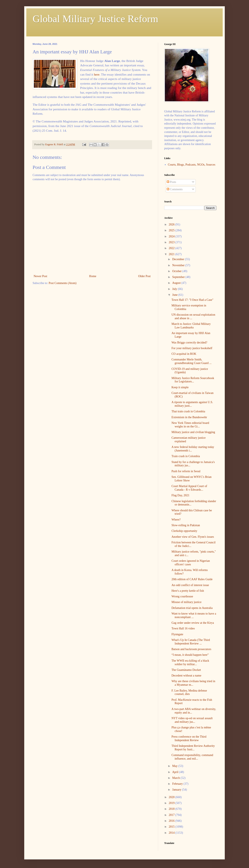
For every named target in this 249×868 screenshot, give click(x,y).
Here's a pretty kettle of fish (188, 591)
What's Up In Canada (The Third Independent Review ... (191, 642)
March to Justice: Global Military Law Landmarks (191, 326)
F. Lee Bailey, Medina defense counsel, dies (189, 692)
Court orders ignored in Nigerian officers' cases (191, 563)
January (177, 790)
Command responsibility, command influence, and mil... (192, 757)
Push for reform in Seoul (186, 471)
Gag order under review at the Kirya (193, 623)
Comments (175, 189)
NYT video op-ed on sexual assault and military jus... (192, 720)
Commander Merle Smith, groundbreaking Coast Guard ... (192, 361)
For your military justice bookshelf (192, 348)
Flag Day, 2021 (180, 495)
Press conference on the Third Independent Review (189, 738)
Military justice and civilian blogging (193, 432)
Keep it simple (180, 387)
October (177, 271)
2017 (172, 815)
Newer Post (40, 276)
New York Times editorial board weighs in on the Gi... (190, 425)
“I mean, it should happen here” (190, 655)
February (178, 784)
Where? (176, 520)
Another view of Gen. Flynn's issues (193, 537)
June (175, 295)
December (178, 259)
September (179, 277)
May (175, 766)
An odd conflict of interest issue (190, 585)
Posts (171, 182)
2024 (172, 236)
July (175, 289)
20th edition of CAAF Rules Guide (192, 579)
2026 (172, 224)
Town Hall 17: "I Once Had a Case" (192, 300)
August (177, 283)
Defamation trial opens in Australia (192, 608)
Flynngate (177, 634)
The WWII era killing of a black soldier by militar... (190, 662)
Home (93, 276)
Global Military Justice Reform (95, 19)
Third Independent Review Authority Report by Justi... (193, 748)
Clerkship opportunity (184, 531)
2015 (172, 827)
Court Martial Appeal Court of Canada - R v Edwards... (189, 488)
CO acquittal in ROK (184, 354)
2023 (172, 242)
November (179, 265)
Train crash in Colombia (186, 456)
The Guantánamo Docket (186, 670)
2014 (172, 833)
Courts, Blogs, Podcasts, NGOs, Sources (192, 165)
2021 (172, 254)
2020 (172, 797)
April (176, 772)
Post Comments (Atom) (63, 283)
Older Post (145, 276)
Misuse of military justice (186, 602)
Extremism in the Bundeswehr (189, 417)
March (176, 778)
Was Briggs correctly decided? (189, 343)
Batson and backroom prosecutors (191, 649)
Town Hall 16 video (183, 628)
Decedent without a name (186, 676)
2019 (172, 803)
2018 (172, 809)
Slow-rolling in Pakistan (186, 525)
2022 (172, 248)
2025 (172, 230)
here (97, 74)
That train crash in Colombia (188, 411)
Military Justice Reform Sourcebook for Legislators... (193, 380)
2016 (172, 821)
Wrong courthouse (182, 596)
